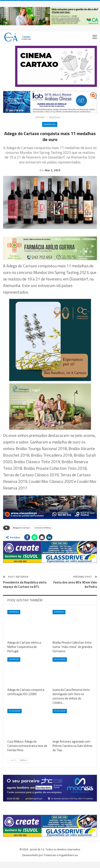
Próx (24, 767)
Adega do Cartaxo (21, 534)
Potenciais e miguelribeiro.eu (61, 862)
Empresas (50, 124)
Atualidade (60, 666)
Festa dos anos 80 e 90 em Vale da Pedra (75, 591)
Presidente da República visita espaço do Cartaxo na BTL (25, 591)
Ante (13, 767)
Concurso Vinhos (43, 534)
